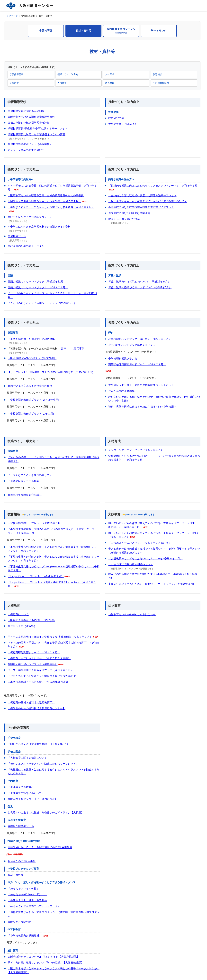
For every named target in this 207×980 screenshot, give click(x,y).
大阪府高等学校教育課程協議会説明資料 (31, 117)
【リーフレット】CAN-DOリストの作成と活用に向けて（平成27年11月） (51, 372)
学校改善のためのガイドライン (26, 246)
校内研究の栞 (116, 118)
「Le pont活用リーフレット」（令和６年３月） (36, 576)
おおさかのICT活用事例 (22, 861)
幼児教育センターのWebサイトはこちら (132, 614)
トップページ (11, 16)
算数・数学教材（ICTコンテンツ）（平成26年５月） (139, 282)
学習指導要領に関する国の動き (26, 111)
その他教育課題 (161, 83)
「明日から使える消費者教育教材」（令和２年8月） (39, 744)
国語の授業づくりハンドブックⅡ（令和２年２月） (38, 287)
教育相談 (157, 74)
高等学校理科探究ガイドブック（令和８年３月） (137, 364)
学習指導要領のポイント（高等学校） (30, 144)
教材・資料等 (83, 31)
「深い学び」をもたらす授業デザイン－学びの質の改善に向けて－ (148, 201)
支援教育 (14, 83)
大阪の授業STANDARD (122, 124)
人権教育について (18, 614)
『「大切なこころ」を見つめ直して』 (30, 475)
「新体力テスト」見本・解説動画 (27, 900)
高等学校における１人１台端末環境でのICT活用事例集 (40, 847)
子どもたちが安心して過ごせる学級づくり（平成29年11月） (43, 676)
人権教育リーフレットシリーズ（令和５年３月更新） (39, 658)
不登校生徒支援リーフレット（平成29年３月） (35, 523)
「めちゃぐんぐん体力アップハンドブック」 (34, 906)
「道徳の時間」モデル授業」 (25, 481)
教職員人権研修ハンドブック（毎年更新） (33, 664)
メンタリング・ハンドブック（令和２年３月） (136, 450)
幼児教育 (110, 83)
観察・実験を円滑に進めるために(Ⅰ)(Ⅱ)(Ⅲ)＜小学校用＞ (142, 407)
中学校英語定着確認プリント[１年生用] (31, 414)
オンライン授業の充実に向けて (26, 150)
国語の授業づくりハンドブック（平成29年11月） (37, 282)
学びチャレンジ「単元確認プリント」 (30, 217)
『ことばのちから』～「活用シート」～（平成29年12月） (42, 303)
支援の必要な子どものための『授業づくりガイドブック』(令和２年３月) (151, 584)
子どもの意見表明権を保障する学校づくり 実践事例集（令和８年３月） (50, 637)
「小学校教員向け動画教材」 (25, 936)
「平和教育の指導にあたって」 (26, 793)
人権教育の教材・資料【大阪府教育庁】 (31, 703)
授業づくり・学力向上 (69, 74)
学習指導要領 (17, 74)
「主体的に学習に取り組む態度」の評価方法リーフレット (142, 195)
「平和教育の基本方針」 (22, 787)
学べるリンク (159, 31)
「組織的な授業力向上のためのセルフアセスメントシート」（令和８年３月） (154, 186)
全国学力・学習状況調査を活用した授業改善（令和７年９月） (44, 201)
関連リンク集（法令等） (22, 626)
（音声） (63, 349)
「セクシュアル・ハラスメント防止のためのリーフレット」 (43, 764)
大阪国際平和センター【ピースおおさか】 (33, 799)
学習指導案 (46, 31)
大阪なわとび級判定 (19, 922)
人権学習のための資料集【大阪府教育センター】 (36, 708)
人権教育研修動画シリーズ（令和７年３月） (34, 652)
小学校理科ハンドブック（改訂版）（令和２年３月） (140, 339)
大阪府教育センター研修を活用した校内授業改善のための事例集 (46, 195)
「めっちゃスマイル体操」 (23, 889)
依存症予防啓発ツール (21, 826)
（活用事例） (79, 349)
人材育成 (110, 74)
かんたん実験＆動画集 (121, 391)
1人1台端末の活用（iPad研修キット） (131, 564)
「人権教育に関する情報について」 (29, 758)
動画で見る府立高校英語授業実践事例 (30, 386)
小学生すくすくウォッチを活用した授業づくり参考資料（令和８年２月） (51, 207)
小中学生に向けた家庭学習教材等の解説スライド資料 (39, 227)
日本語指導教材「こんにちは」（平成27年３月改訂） (39, 682)
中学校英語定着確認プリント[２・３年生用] (33, 400)
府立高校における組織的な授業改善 (129, 213)
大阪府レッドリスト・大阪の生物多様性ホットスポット (141, 385)
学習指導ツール (17, 236)
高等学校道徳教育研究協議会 (25, 495)
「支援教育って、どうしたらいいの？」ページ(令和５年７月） (145, 558)
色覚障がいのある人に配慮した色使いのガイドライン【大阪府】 (46, 813)
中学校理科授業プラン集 (123, 359)
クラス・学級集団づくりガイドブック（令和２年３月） (40, 670)
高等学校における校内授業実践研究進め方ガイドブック (141, 207)
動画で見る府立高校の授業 (124, 219)
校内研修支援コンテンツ (121, 31)
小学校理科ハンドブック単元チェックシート (135, 345)
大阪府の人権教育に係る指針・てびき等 (31, 620)
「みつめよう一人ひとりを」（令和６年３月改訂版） (140, 543)
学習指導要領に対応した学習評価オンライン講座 (36, 134)
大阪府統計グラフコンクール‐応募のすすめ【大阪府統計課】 (43, 957)
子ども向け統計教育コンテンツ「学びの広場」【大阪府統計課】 (46, 963)
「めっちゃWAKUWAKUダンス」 (27, 894)
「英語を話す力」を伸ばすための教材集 (31, 339)
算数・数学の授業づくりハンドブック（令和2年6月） (140, 287)
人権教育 (62, 83)
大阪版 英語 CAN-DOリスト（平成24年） (32, 358)
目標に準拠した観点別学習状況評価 (29, 123)
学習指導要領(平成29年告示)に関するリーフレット (37, 129)
